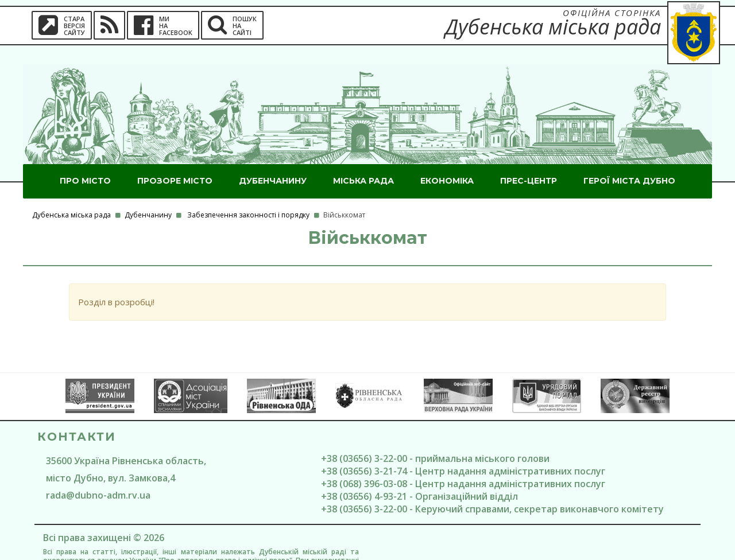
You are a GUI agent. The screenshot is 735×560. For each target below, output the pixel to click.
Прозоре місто (175, 162)
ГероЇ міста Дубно (629, 162)
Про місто (85, 162)
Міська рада (363, 162)
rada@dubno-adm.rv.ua (98, 476)
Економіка (447, 162)
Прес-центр (529, 162)
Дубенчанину (273, 162)
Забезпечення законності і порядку (248, 196)
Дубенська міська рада (71, 196)
